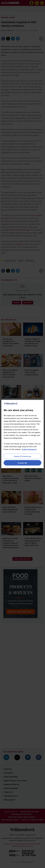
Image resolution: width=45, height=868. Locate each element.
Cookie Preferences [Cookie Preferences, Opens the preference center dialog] (22, 456)
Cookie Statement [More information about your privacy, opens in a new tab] (29, 449)
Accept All (22, 463)
